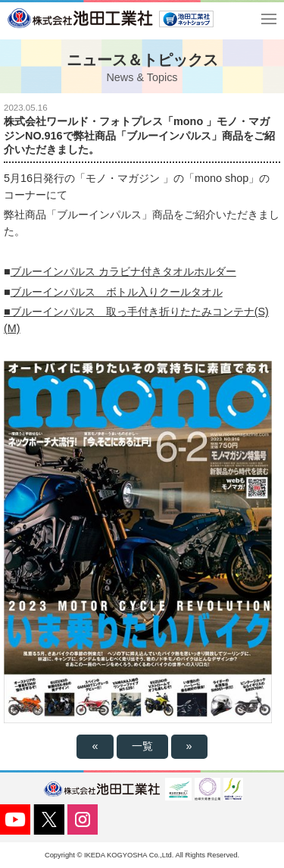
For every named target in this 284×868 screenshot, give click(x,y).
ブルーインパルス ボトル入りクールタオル (117, 292)
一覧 (142, 746)
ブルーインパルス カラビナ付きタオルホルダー (123, 271)
